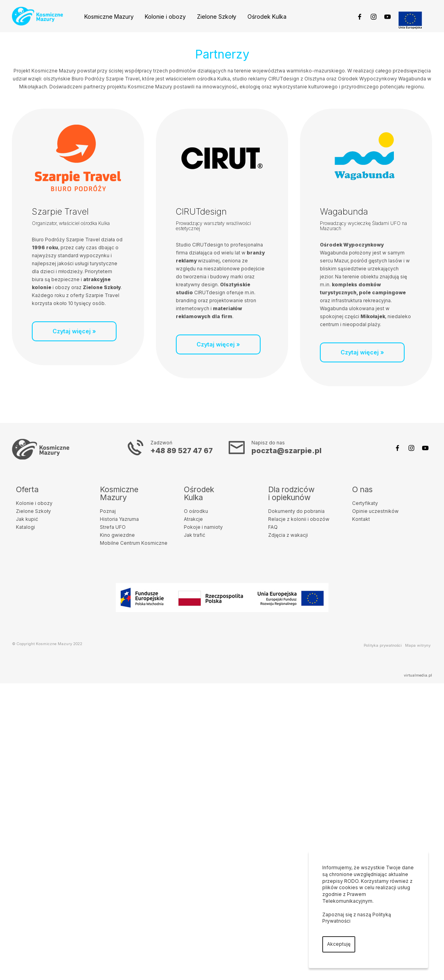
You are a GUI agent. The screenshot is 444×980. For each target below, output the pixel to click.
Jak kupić (27, 519)
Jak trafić (195, 535)
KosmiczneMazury (119, 493)
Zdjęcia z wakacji (288, 535)
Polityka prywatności (383, 645)
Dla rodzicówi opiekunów (291, 493)
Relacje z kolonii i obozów (299, 519)
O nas (362, 489)
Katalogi (25, 527)
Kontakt (361, 519)
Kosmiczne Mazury (109, 17)
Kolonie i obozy (165, 17)
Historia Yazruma (119, 519)
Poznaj (108, 511)
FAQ (273, 527)
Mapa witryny (418, 645)
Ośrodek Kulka (267, 17)
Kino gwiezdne (117, 535)
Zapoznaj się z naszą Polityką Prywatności (357, 918)
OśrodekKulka (199, 493)
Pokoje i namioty (203, 527)
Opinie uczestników (375, 511)
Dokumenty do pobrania (296, 511)
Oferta (27, 489)
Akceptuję (339, 944)
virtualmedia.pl (418, 675)
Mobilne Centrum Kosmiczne (134, 543)
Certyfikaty (365, 503)
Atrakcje (193, 519)
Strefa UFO (113, 527)
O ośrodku (196, 511)
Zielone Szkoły (217, 17)
